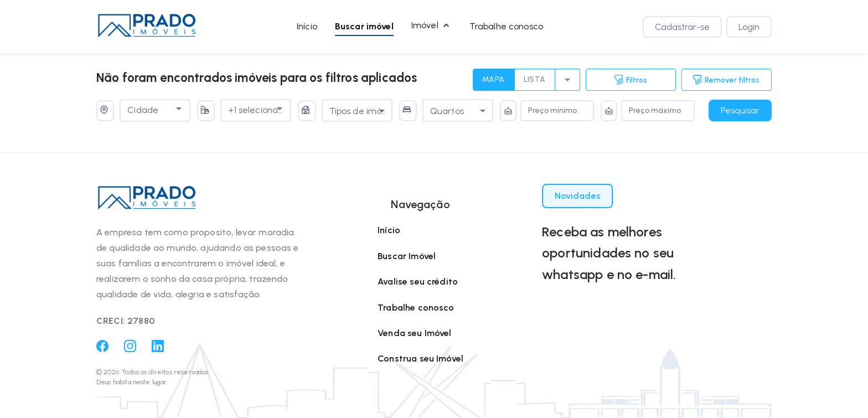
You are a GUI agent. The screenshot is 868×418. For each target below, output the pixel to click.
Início (307, 26)
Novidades (578, 196)
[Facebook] (102, 349)
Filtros (631, 80)
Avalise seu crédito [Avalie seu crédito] (418, 282)
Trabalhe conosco (506, 26)
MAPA (494, 80)
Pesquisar (740, 110)
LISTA (535, 80)
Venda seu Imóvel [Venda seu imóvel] (414, 333)
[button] (147, 27)
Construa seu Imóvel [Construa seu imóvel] (420, 358)
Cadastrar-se (682, 27)
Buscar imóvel (364, 26)
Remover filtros (726, 80)
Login (749, 27)
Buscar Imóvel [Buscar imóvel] (407, 256)
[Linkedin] (158, 349)
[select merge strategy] (568, 80)
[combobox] (147, 109)
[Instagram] (130, 349)
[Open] (179, 109)
